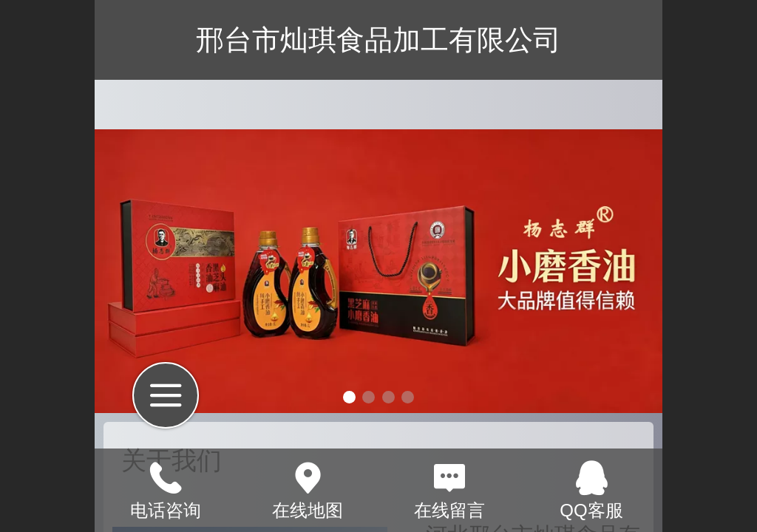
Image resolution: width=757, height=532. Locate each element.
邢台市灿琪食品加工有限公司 (378, 40)
